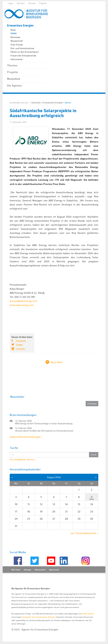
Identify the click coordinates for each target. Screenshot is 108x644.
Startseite (36, 103)
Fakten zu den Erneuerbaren (25, 52)
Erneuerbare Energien (20, 26)
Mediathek (14, 79)
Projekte (12, 72)
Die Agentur (15, 85)
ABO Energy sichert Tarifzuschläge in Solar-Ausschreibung (44, 423)
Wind (13, 30)
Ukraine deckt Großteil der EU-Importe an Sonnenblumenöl (44, 431)
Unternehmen (88, 614)
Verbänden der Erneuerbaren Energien (39, 617)
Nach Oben (57, 362)
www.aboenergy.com (22, 305)
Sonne (14, 33)
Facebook (21, 341)
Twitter (19, 345)
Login (11, 3)
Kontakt (21, 3)
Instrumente (17, 59)
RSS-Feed (16, 570)
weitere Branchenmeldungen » (26, 437)
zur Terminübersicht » (84, 533)
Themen (12, 65)
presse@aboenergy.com (23, 301)
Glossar (32, 3)
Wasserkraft (17, 41)
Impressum (54, 570)
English (43, 3)
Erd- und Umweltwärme (22, 48)
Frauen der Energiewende (23, 55)
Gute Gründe (17, 45)
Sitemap (27, 570)
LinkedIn (20, 349)
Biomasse (15, 37)
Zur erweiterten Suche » (22, 459)
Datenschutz (40, 570)
